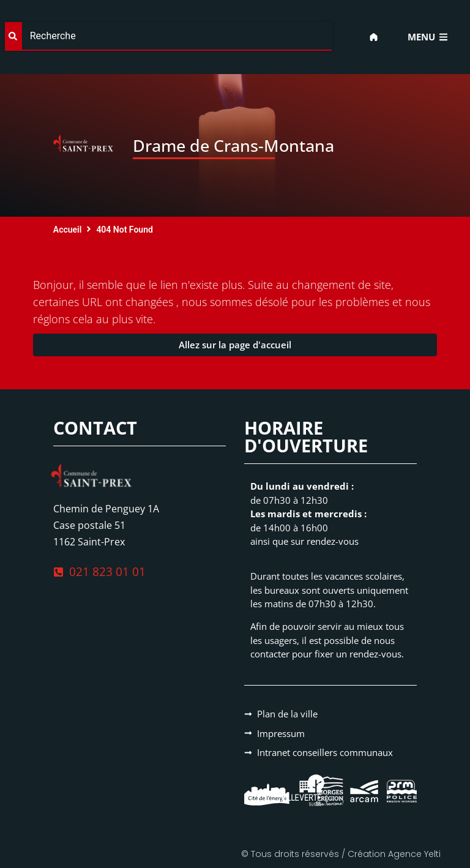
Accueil (68, 230)
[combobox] (168, 36)
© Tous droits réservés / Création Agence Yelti (341, 854)
